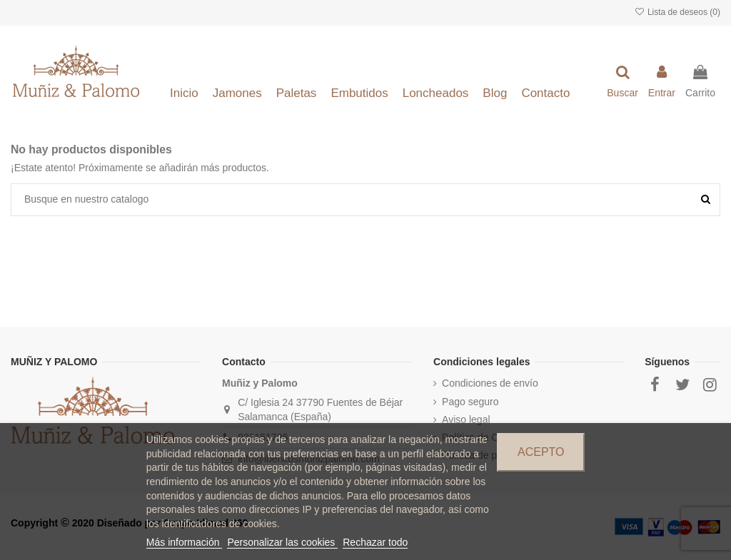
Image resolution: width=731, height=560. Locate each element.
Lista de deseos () (677, 12)
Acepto (541, 452)
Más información (185, 542)
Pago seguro (470, 402)
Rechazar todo (375, 542)
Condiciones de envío (490, 383)
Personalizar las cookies (282, 542)
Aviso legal (466, 419)
